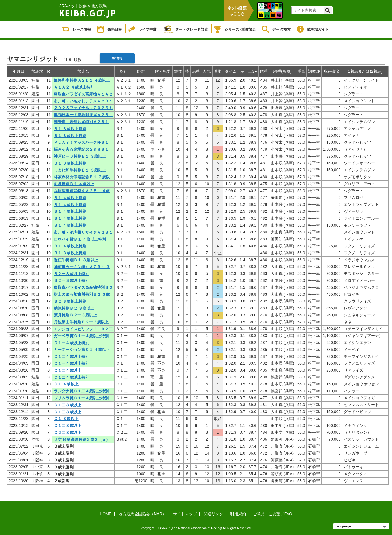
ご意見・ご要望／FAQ (273, 514)
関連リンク (214, 514)
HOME (106, 514)
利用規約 (238, 514)
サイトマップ (185, 514)
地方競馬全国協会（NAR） (142, 514)
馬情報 (117, 58)
